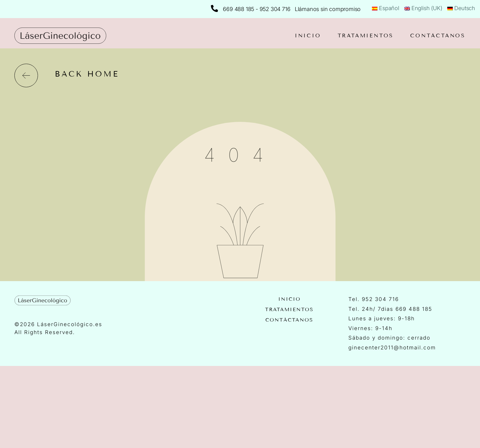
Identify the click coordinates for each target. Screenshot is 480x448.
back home (87, 74)
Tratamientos (366, 36)
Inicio (308, 36)
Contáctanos (438, 36)
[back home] (26, 75)
